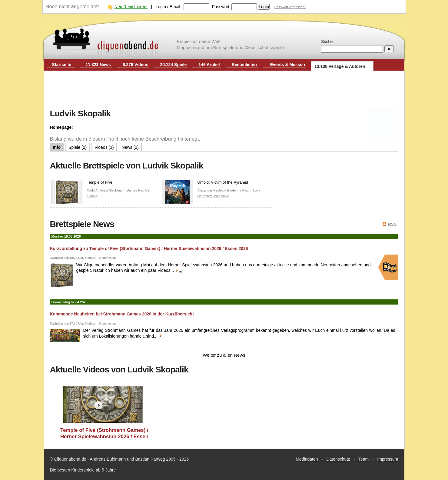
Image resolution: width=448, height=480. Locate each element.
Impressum (388, 459)
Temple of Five (82, 184)
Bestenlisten (244, 65)
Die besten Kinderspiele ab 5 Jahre (83, 470)
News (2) (130, 147)
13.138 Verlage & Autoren (340, 66)
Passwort (221, 7)
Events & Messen (288, 65)
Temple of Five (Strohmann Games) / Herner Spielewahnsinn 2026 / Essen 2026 (104, 433)
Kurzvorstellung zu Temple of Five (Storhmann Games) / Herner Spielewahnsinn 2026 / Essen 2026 (149, 248)
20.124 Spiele (173, 65)
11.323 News (98, 65)
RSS (392, 224)
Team (363, 459)
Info (57, 147)
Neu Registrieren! (131, 7)
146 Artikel (209, 65)
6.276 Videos (136, 65)
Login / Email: (169, 7)
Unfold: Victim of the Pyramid (205, 184)
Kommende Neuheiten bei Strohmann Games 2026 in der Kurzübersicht (122, 314)
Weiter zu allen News (224, 355)
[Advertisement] (224, 90)
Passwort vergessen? (290, 7)
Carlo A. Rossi (98, 190)
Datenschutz (338, 459)
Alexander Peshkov (212, 190)
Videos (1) (104, 147)
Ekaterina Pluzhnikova (244, 190)
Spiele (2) (78, 147)
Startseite (62, 65)
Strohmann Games (123, 190)
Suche (327, 42)
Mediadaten (307, 459)
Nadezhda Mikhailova (213, 196)
